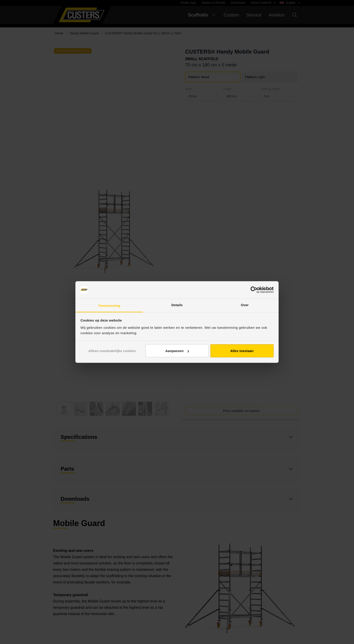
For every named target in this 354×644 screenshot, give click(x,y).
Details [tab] (177, 305)
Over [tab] (245, 305)
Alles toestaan (242, 351)
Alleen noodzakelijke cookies (112, 351)
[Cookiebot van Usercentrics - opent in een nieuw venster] (254, 290)
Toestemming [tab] (109, 305)
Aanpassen (177, 351)
